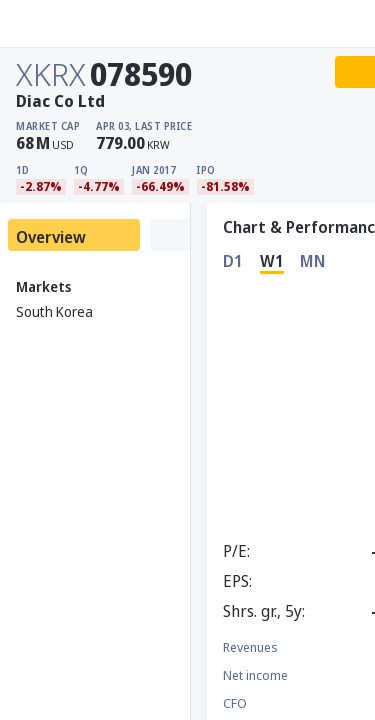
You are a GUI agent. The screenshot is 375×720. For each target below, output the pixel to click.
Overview (51, 237)
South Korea (54, 311)
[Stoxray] (64, 24)
